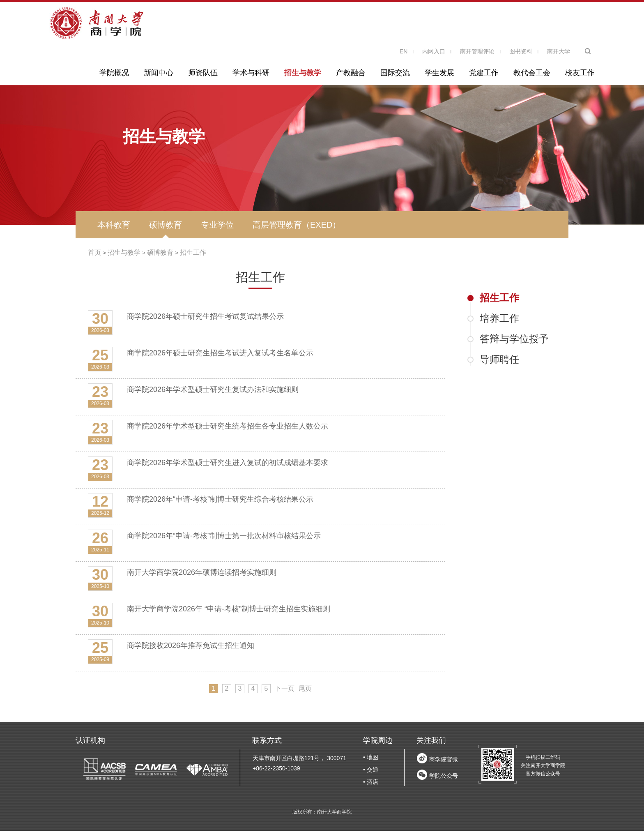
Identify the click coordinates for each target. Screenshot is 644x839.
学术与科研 (251, 73)
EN (404, 51)
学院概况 (114, 73)
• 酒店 (371, 782)
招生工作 (193, 252)
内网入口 (434, 51)
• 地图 (371, 757)
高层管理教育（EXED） (297, 225)
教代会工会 (532, 73)
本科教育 (114, 225)
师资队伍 (203, 73)
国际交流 (395, 73)
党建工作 (484, 73)
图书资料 (521, 51)
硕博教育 (166, 225)
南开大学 (559, 51)
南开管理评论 (477, 51)
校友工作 (580, 73)
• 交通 (371, 770)
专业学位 (217, 225)
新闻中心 (159, 73)
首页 (94, 252)
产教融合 (351, 73)
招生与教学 (303, 73)
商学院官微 (444, 759)
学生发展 (439, 73)
